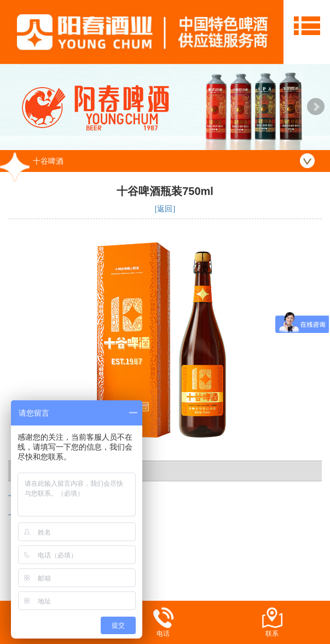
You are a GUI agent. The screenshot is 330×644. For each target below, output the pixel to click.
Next (316, 107)
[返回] (165, 209)
